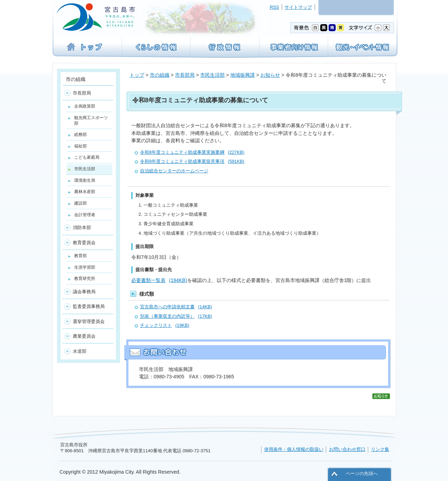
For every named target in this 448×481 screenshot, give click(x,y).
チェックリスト (165, 325)
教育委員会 (84, 243)
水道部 (80, 351)
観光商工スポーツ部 (91, 121)
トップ (137, 75)
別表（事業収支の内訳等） (176, 316)
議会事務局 (84, 292)
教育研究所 (85, 279)
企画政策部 (85, 106)
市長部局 (185, 75)
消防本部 (82, 228)
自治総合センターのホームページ (174, 171)
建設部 (80, 203)
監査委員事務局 (89, 306)
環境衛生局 (85, 180)
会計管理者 (85, 215)
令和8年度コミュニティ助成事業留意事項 (192, 161)
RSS (274, 7)
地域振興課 (243, 75)
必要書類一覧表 (159, 280)
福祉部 (80, 146)
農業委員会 (84, 336)
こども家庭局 (87, 157)
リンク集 (380, 449)
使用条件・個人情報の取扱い (294, 449)
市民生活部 (212, 75)
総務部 (80, 135)
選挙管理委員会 (89, 321)
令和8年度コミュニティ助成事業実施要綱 (192, 152)
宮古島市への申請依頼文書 (176, 307)
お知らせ (270, 75)
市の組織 (160, 75)
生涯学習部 (85, 267)
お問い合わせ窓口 (347, 449)
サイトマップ (298, 7)
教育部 (80, 256)
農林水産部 (85, 192)
